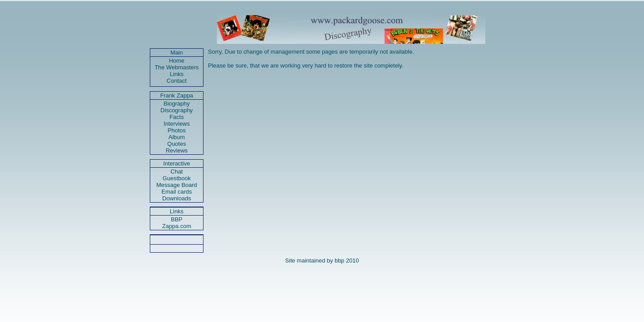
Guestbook (177, 178)
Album (177, 137)
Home (177, 61)
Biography (177, 104)
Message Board (176, 185)
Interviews (177, 124)
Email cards (177, 192)
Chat (176, 172)
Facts (177, 117)
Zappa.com (176, 226)
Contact (177, 81)
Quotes (177, 144)
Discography (177, 110)
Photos (177, 130)
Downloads (177, 198)
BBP (177, 219)
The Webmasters (177, 67)
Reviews (176, 150)
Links (177, 74)
